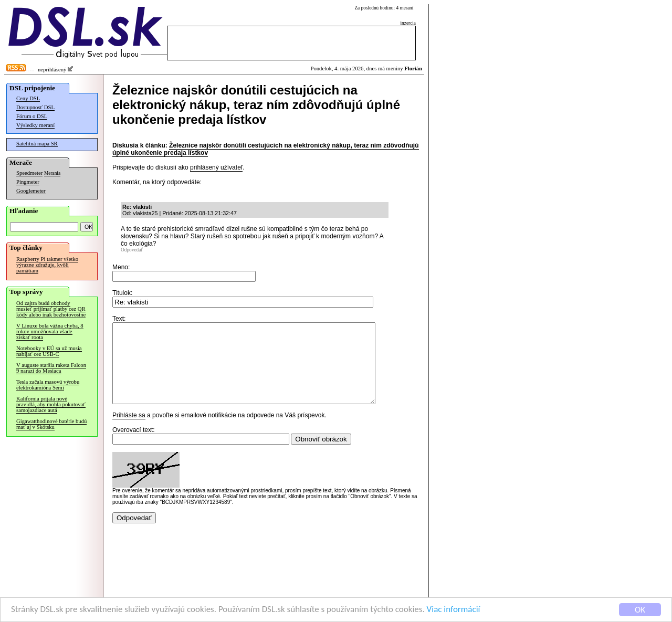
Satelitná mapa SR (37, 144)
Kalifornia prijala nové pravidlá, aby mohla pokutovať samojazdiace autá (51, 404)
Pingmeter (28, 182)
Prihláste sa (129, 431)
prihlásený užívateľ (216, 167)
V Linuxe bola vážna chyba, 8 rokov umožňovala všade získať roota (50, 331)
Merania (52, 173)
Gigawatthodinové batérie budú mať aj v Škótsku (51, 424)
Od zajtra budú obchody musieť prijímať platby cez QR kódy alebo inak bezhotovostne (51, 309)
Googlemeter (31, 191)
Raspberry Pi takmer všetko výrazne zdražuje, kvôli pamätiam (47, 265)
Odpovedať (132, 250)
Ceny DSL (28, 98)
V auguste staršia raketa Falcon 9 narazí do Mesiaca (51, 368)
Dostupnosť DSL (35, 107)
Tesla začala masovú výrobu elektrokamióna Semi (48, 385)
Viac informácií (454, 610)
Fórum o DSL (32, 116)
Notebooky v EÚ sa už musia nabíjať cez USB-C (49, 351)
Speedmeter (29, 173)
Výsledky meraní (35, 125)
